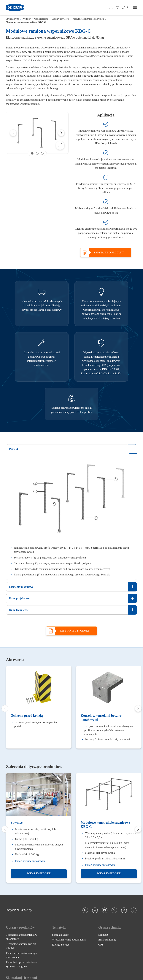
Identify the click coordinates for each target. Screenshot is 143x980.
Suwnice (17, 823)
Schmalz (103, 935)
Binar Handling (107, 940)
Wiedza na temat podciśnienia (69, 940)
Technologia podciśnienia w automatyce (22, 937)
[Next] (61, 133)
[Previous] (13, 133)
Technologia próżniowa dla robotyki (21, 947)
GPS (101, 945)
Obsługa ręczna (41, 19)
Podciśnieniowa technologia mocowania (22, 956)
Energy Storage (61, 945)
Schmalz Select (61, 935)
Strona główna (12, 19)
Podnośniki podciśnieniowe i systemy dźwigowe (22, 965)
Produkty (27, 19)
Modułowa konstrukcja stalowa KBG (89, 19)
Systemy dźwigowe (61, 19)
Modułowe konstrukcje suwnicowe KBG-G (105, 825)
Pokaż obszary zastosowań (28, 862)
